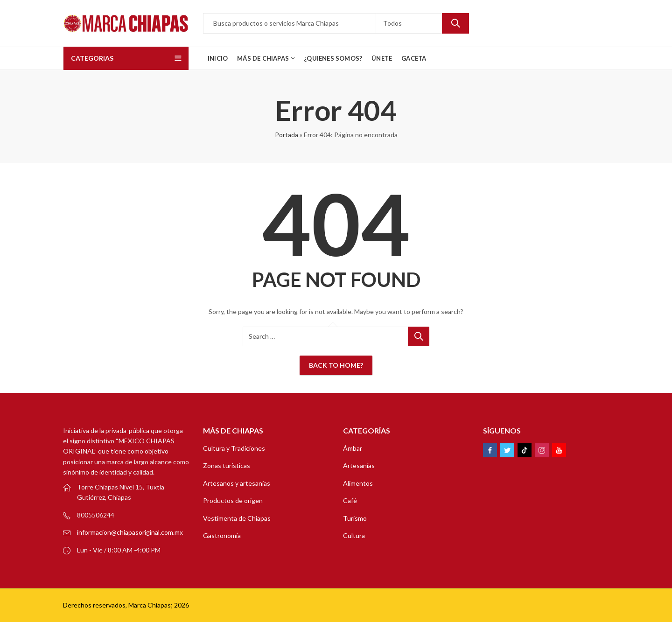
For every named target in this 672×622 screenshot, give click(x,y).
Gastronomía (222, 535)
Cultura (354, 535)
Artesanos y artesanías (237, 483)
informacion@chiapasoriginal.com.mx (130, 532)
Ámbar (353, 448)
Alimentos (358, 483)
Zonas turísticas (227, 465)
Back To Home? (336, 365)
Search (455, 23)
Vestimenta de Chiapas (237, 518)
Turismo (355, 518)
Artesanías (359, 465)
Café (350, 500)
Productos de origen (233, 500)
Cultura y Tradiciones (234, 448)
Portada (287, 135)
